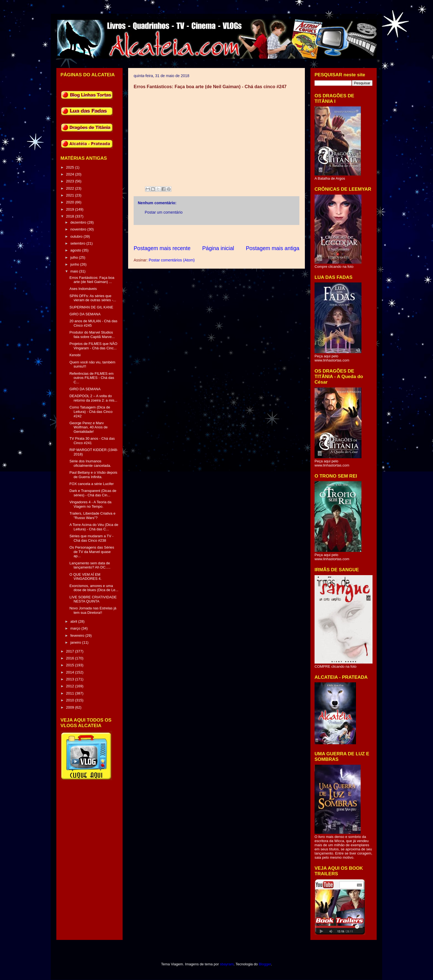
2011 (71, 693)
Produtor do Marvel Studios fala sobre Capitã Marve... (92, 335)
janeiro (76, 642)
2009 (71, 707)
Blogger (265, 964)
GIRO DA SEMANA (85, 314)
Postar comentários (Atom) (172, 260)
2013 (71, 679)
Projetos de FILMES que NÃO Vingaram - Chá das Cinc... (93, 346)
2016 (71, 658)
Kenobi (75, 355)
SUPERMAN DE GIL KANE (91, 307)
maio (75, 271)
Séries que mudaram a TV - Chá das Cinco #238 (91, 538)
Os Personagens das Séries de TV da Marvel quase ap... (92, 552)
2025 (71, 167)
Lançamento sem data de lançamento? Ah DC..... (90, 565)
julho (75, 257)
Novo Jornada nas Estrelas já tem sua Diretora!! (93, 610)
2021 (71, 195)
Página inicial (218, 248)
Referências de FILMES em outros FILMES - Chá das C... (92, 378)
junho (75, 264)
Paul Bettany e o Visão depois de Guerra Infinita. (93, 475)
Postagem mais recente (162, 248)
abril (74, 621)
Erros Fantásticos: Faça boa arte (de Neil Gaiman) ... (92, 280)
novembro (79, 229)
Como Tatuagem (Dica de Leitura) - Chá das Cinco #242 (91, 412)
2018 (71, 216)
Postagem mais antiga (273, 248)
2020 (71, 202)
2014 (71, 672)
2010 (71, 700)
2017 (71, 651)
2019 (71, 209)
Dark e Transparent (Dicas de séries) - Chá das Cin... (93, 493)
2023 (71, 181)
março (76, 628)
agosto (76, 250)
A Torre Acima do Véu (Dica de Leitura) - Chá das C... (94, 527)
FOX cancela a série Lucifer (91, 484)
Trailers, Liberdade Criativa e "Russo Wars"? (92, 516)
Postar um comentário (164, 212)
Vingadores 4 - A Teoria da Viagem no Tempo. (90, 504)
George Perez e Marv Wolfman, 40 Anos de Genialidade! (88, 427)
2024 (71, 174)
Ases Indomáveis (83, 289)
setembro (78, 243)
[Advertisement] (234, 235)
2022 (71, 188)
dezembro (79, 222)
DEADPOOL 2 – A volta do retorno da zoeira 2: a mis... (93, 398)
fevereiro (78, 636)
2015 (71, 665)
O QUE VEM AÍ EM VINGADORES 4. (85, 577)
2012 (71, 686)
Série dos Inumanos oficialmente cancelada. (90, 463)
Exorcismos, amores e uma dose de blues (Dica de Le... (94, 588)
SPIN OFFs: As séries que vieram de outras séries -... (93, 298)
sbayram (227, 964)
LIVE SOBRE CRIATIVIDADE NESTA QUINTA (93, 599)
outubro (77, 236)
